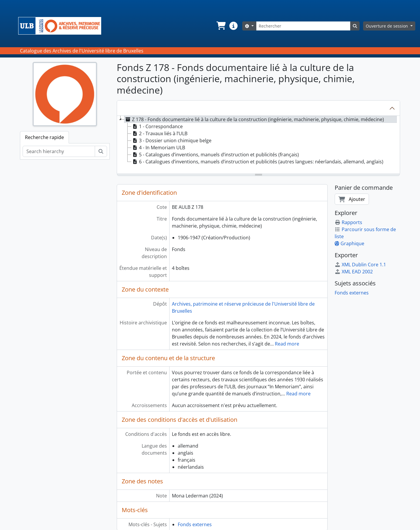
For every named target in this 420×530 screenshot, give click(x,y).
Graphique (349, 243)
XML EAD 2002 (354, 272)
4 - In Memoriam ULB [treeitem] (158, 148)
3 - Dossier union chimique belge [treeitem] (171, 140)
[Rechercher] (303, 26)
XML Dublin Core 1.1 (360, 265)
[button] (221, 26)
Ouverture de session (387, 26)
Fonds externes (195, 524)
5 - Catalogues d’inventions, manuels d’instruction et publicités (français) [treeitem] (215, 155)
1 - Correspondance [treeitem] (157, 126)
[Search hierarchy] (59, 151)
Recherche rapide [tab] (44, 137)
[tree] (258, 145)
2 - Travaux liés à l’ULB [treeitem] (159, 133)
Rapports (348, 222)
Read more (287, 344)
